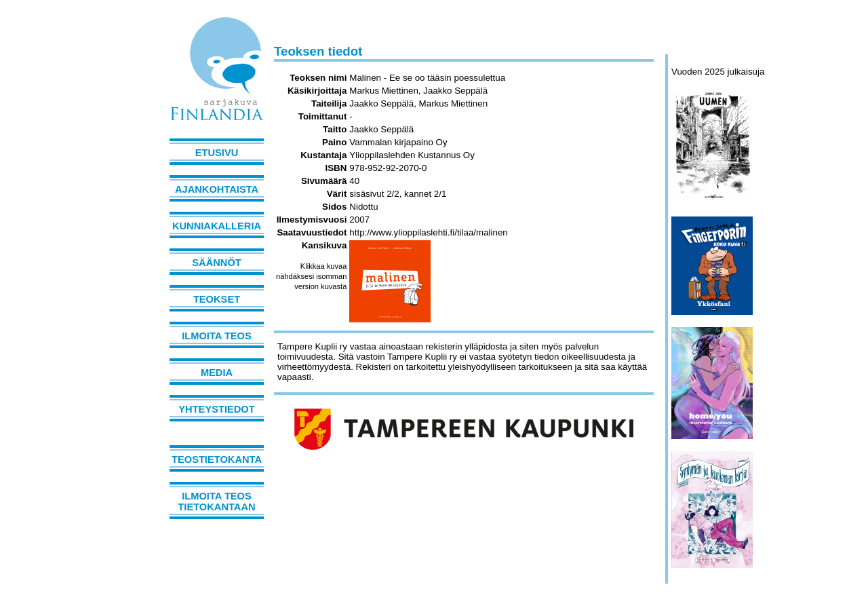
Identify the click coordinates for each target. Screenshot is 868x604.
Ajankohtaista (217, 189)
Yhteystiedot (216, 409)
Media (217, 373)
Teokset (217, 299)
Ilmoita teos (217, 336)
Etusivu (217, 153)
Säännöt (216, 263)
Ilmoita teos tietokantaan (216, 502)
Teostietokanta (217, 459)
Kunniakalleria (217, 226)
